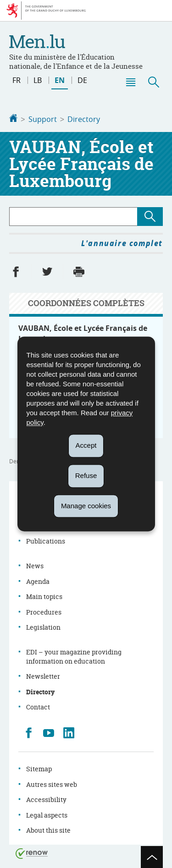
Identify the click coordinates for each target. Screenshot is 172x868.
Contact (38, 706)
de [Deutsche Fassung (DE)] (82, 80)
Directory (84, 119)
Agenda (38, 580)
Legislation (43, 626)
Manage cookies (86, 506)
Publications (46, 540)
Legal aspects (47, 814)
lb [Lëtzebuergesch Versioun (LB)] (38, 80)
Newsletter (43, 675)
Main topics (44, 596)
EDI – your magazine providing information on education (74, 656)
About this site (48, 829)
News (35, 565)
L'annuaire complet (122, 242)
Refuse (86, 475)
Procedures (44, 611)
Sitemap (39, 768)
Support (43, 119)
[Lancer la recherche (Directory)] (150, 216)
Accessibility (46, 799)
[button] (130, 82)
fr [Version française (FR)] (17, 80)
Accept (86, 445)
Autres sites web (52, 783)
